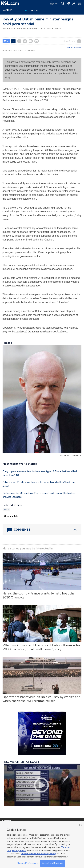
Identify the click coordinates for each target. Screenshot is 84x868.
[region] (42, 844)
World (7, 510)
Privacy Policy (19, 851)
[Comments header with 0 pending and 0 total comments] (42, 530)
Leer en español (74, 48)
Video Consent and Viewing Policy (38, 854)
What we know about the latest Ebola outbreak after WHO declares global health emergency (41, 647)
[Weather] (54, 3)
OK (80, 825)
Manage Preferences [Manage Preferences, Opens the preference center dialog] (27, 863)
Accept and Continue (53, 863)
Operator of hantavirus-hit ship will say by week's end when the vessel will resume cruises (42, 699)
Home (34, 11)
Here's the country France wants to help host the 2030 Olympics (39, 595)
